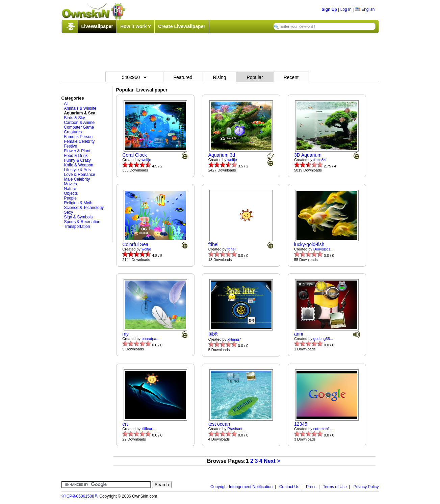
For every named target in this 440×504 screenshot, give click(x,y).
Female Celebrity (80, 141)
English (365, 9)
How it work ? (136, 26)
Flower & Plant (77, 151)
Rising (220, 77)
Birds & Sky (75, 118)
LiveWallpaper (97, 26)
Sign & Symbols (79, 217)
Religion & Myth (78, 203)
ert (125, 424)
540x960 (134, 77)
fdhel (213, 244)
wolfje (146, 160)
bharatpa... (150, 339)
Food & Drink (76, 156)
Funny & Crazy (77, 160)
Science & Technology (84, 208)
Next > (272, 461)
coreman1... (323, 429)
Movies (71, 184)
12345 (301, 424)
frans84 (320, 160)
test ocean (219, 424)
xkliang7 (234, 339)
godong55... (323, 339)
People (70, 198)
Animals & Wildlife (80, 108)
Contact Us (289, 487)
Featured (183, 77)
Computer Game (79, 127)
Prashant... (237, 429)
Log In (346, 9)
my (125, 334)
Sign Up (329, 9)
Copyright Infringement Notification (241, 487)
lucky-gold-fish (309, 244)
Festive (71, 146)
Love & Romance (80, 175)
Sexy (69, 212)
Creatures (73, 132)
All (66, 104)
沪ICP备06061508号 (80, 496)
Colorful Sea (135, 244)
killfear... (148, 429)
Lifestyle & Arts (77, 170)
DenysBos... (323, 249)
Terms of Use (335, 487)
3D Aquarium (308, 155)
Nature (70, 189)
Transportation (77, 227)
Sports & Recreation (82, 222)
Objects (71, 193)
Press (311, 487)
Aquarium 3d (222, 155)
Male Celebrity (77, 179)
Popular (255, 77)
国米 (213, 334)
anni (299, 334)
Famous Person (79, 137)
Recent (291, 77)
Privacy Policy (366, 487)
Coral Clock (134, 155)
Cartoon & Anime (80, 123)
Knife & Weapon (79, 165)
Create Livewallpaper (182, 26)
